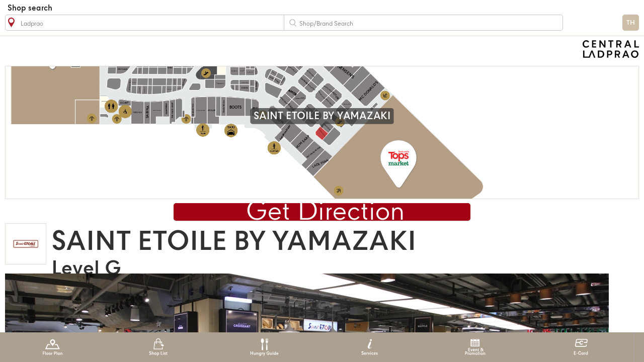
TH (631, 23)
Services (370, 347)
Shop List (158, 347)
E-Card (581, 347)
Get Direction (326, 212)
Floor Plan (53, 347)
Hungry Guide (264, 347)
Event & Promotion (475, 347)
